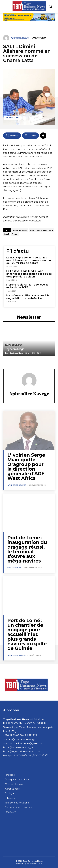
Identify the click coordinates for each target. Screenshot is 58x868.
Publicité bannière (14, 345)
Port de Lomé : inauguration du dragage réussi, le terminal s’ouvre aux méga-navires (27, 549)
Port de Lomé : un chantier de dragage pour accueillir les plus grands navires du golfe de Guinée (27, 634)
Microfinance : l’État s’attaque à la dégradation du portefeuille (28, 297)
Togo (15, 234)
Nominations (13, 118)
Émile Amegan (14, 568)
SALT (7, 234)
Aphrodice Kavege (20, 38)
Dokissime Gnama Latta (42, 230)
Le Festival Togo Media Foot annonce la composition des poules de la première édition (29, 274)
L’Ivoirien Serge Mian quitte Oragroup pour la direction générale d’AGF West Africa (26, 467)
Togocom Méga (15, 349)
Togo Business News (14, 353)
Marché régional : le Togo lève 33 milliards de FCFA (27, 286)
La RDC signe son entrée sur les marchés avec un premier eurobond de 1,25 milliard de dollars (29, 260)
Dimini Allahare (20, 230)
